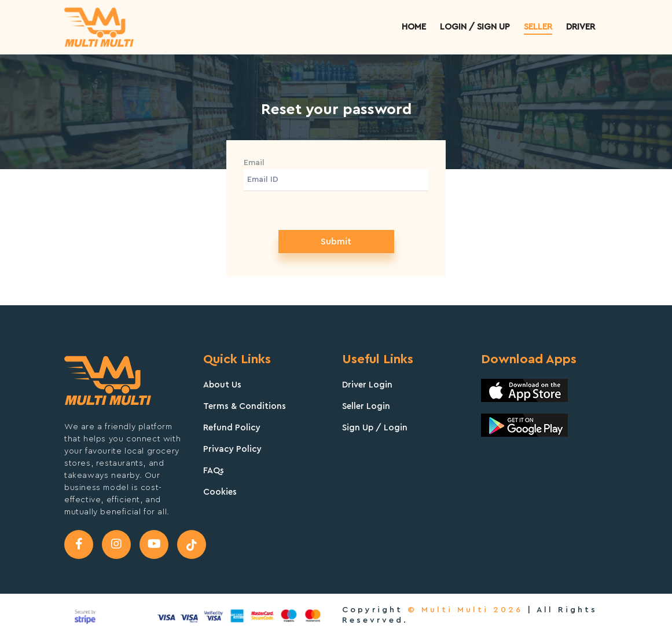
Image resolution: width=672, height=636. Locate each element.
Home (414, 27)
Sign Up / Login (375, 428)
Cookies (220, 492)
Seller (538, 27)
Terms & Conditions (245, 406)
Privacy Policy (232, 449)
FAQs (214, 471)
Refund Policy (232, 428)
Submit (336, 242)
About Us (222, 385)
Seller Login (366, 406)
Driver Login (367, 385)
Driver (581, 27)
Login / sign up (475, 27)
